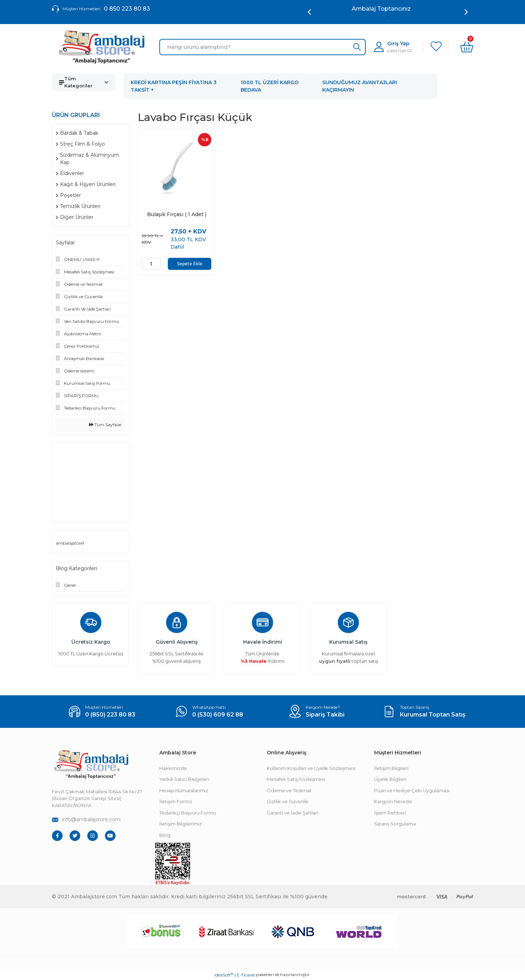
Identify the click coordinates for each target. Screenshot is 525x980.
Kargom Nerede (393, 801)
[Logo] (101, 47)
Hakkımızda (173, 768)
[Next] (466, 12)
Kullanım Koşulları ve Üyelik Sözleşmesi (311, 768)
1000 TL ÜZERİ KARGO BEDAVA (270, 86)
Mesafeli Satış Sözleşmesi (296, 779)
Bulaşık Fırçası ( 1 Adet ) (177, 214)
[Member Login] (393, 47)
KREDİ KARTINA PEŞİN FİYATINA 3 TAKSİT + (174, 86)
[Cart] (467, 47)
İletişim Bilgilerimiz (181, 824)
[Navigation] (84, 82)
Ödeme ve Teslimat (289, 790)
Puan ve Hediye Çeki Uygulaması (412, 790)
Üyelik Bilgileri (390, 779)
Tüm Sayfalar (105, 425)
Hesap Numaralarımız (184, 790)
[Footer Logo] (91, 764)
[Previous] (309, 12)
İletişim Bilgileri (391, 768)
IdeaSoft (224, 975)
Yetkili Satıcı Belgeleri (184, 779)
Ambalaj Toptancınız (388, 9)
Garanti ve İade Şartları (293, 813)
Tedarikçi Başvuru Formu (188, 813)
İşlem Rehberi (390, 813)
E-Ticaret (246, 975)
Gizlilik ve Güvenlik (288, 801)
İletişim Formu (176, 801)
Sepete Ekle (190, 264)
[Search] (262, 47)
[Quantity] (151, 264)
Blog (165, 835)
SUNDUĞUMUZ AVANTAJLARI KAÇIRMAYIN (360, 86)
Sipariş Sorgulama (395, 824)
